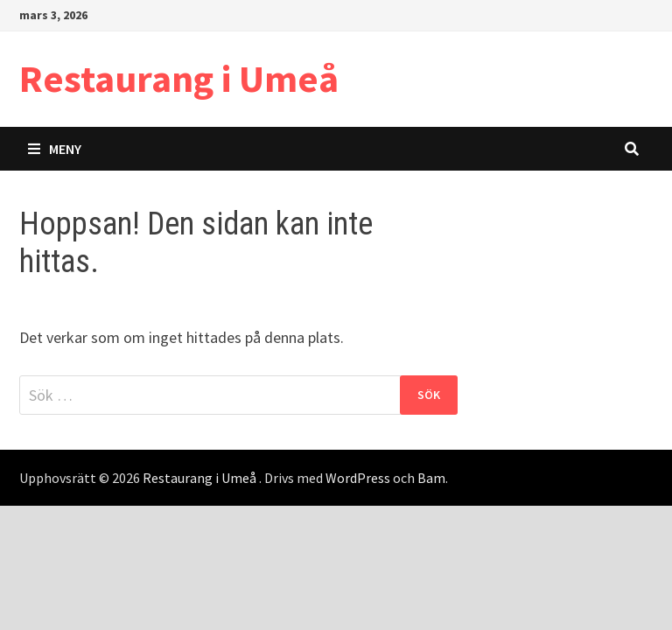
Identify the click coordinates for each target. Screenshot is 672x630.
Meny (55, 149)
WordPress (358, 478)
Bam (431, 478)
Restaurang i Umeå (179, 78)
